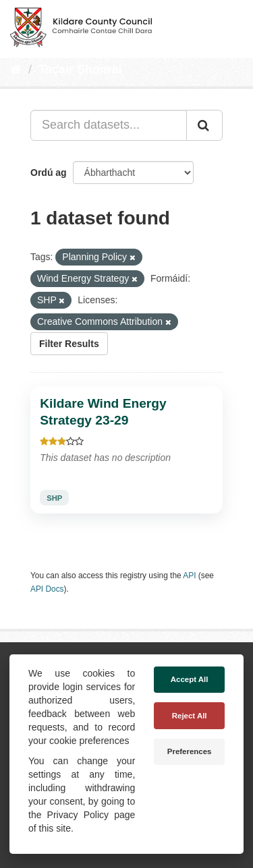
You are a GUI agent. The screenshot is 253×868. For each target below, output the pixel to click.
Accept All (190, 679)
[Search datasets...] (109, 125)
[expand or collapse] (231, 26)
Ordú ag (49, 173)
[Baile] (16, 69)
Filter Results (69, 344)
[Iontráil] (204, 125)
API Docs (47, 589)
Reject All (190, 716)
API (189, 576)
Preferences (190, 751)
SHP (54, 498)
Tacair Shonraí (80, 69)
